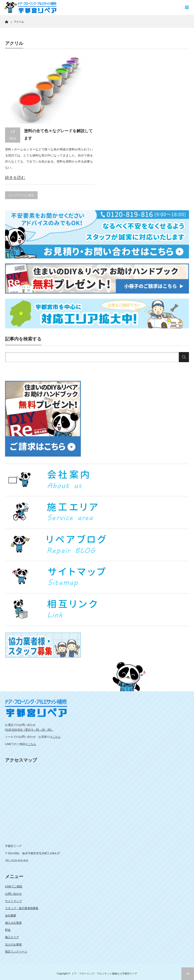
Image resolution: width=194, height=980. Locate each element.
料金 (8, 930)
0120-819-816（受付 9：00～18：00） (29, 730)
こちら (56, 737)
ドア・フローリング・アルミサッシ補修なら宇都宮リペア (104, 974)
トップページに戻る (21, 195)
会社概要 (11, 915)
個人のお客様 (13, 923)
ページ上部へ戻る (188, 974)
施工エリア (12, 937)
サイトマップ (13, 901)
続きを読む (15, 178)
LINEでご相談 (14, 886)
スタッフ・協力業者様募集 (22, 908)
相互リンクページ (16, 951)
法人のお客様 (13, 944)
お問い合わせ (13, 894)
